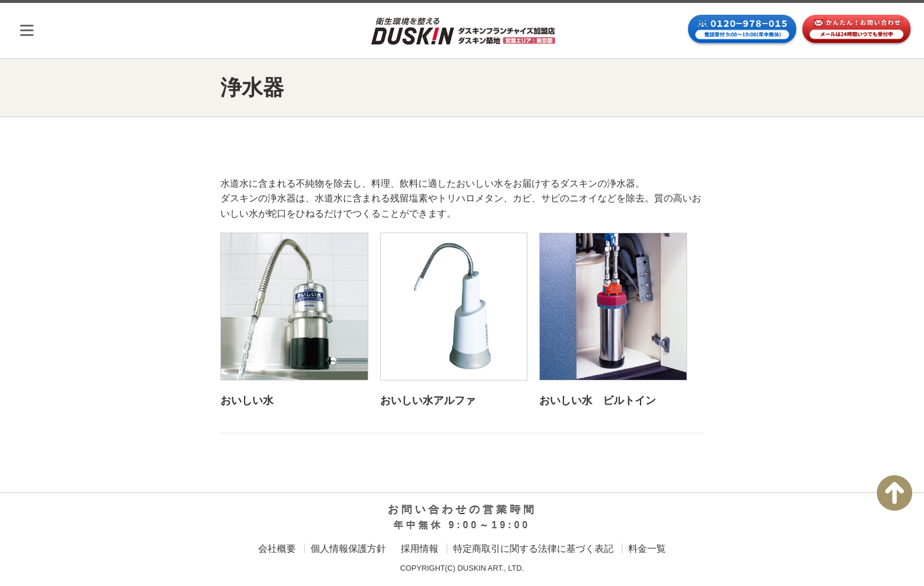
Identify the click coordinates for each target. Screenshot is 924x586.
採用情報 (420, 549)
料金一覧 (647, 549)
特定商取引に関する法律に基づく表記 (533, 549)
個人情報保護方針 (348, 549)
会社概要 (277, 549)
